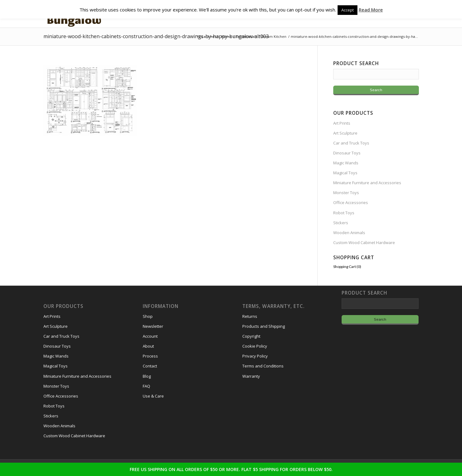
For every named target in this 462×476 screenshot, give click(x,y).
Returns (250, 316)
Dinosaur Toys (347, 153)
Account (150, 336)
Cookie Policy (255, 346)
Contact (150, 366)
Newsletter (153, 326)
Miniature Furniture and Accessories (367, 183)
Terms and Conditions (263, 366)
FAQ (146, 386)
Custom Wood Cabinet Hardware (364, 242)
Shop (148, 316)
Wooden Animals (349, 233)
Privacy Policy (255, 356)
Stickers (341, 223)
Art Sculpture (345, 133)
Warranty (251, 376)
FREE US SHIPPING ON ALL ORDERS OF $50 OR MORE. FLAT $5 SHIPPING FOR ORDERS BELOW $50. (231, 469)
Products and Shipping (264, 326)
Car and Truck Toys (351, 143)
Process (150, 356)
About (148, 346)
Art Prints (342, 123)
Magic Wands (346, 163)
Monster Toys (346, 193)
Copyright (251, 336)
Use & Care (153, 396)
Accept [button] (348, 10)
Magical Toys (345, 173)
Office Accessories (351, 202)
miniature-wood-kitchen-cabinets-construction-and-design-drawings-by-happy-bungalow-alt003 (156, 36)
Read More (371, 10)
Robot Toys (344, 213)
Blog (147, 376)
